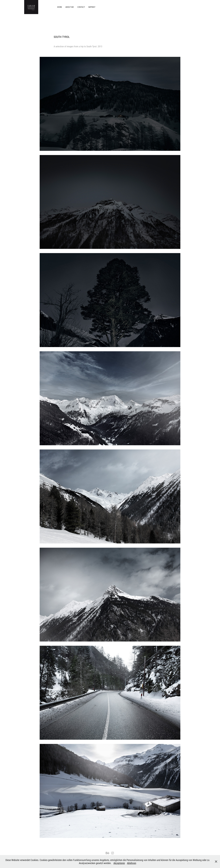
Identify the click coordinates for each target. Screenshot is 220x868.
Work (60, 7)
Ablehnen (132, 863)
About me (70, 7)
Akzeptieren (119, 863)
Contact (81, 7)
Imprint (92, 7)
